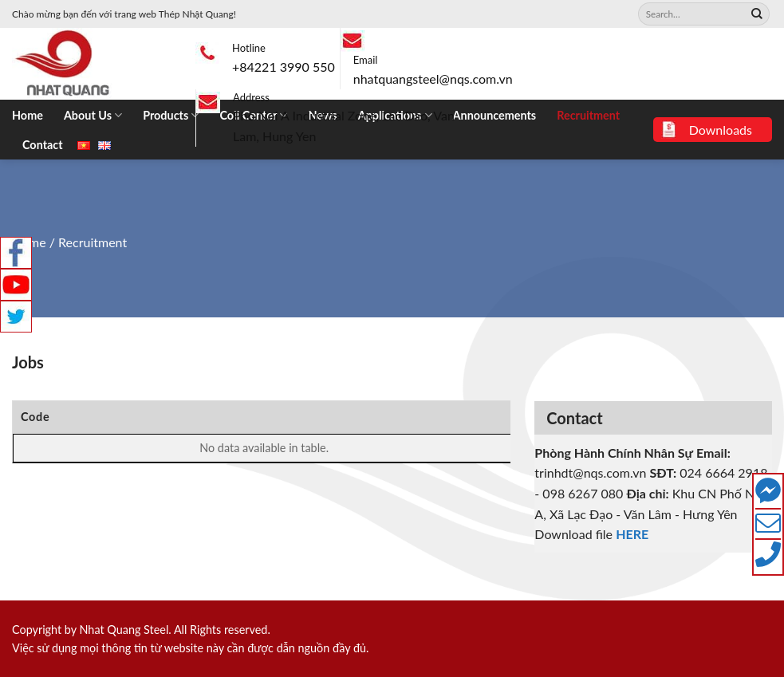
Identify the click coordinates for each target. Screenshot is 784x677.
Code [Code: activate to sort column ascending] (35, 417)
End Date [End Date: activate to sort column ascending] (464, 417)
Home (28, 115)
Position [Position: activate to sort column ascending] (264, 417)
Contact (43, 145)
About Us (93, 115)
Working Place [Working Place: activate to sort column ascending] (356, 417)
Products (171, 115)
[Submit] (757, 14)
